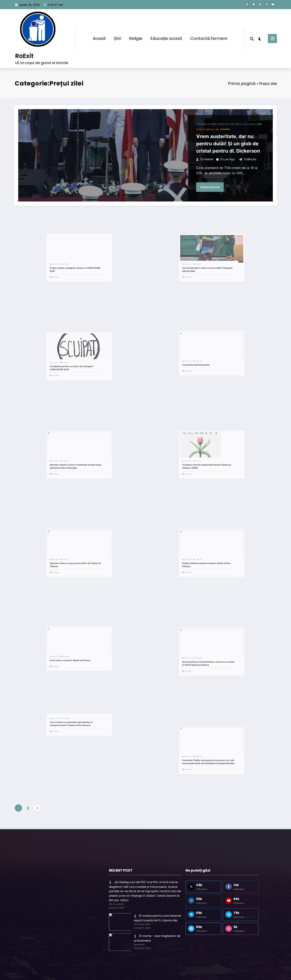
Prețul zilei (223, 130)
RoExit (24, 53)
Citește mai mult (198, 181)
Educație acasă (166, 35)
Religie (136, 35)
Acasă (99, 35)
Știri (117, 35)
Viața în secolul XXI (196, 134)
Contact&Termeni (209, 35)
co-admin (195, 158)
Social (232, 130)
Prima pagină (223, 77)
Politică (213, 130)
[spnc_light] (260, 35)
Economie (191, 130)
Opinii (206, 130)
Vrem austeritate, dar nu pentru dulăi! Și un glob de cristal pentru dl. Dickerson (212, 146)
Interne (200, 130)
